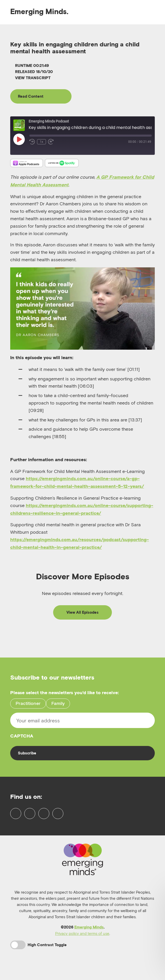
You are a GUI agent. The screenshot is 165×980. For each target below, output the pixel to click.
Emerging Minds (89, 941)
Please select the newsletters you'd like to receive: (64, 695)
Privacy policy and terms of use (82, 948)
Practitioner (28, 705)
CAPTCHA (22, 738)
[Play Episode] (19, 140)
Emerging (39, 11)
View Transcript (30, 78)
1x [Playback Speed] (42, 143)
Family (58, 705)
